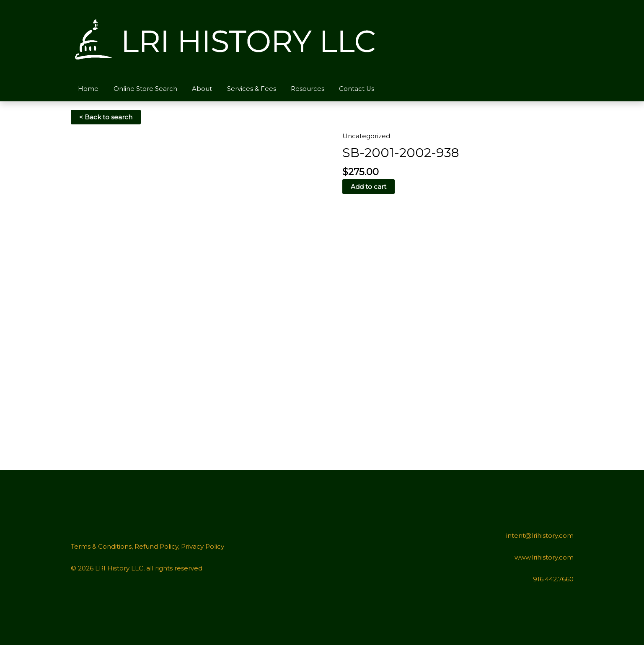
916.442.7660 (553, 579)
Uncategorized (366, 136)
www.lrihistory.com (544, 557)
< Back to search (106, 117)
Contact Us (345, 89)
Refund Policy (156, 546)
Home (87, 89)
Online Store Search (142, 89)
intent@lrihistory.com (540, 535)
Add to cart (369, 187)
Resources (297, 89)
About (197, 89)
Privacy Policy (203, 546)
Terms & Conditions (101, 546)
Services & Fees (244, 89)
